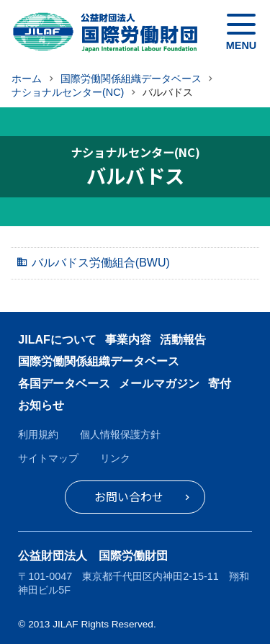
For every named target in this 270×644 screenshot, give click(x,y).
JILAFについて (57, 340)
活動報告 (183, 340)
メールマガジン (159, 384)
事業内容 (128, 340)
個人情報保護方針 (120, 434)
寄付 (220, 384)
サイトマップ (48, 458)
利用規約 (38, 434)
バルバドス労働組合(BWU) (101, 263)
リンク (115, 458)
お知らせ (41, 405)
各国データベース (64, 384)
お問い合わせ (129, 496)
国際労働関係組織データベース (99, 361)
